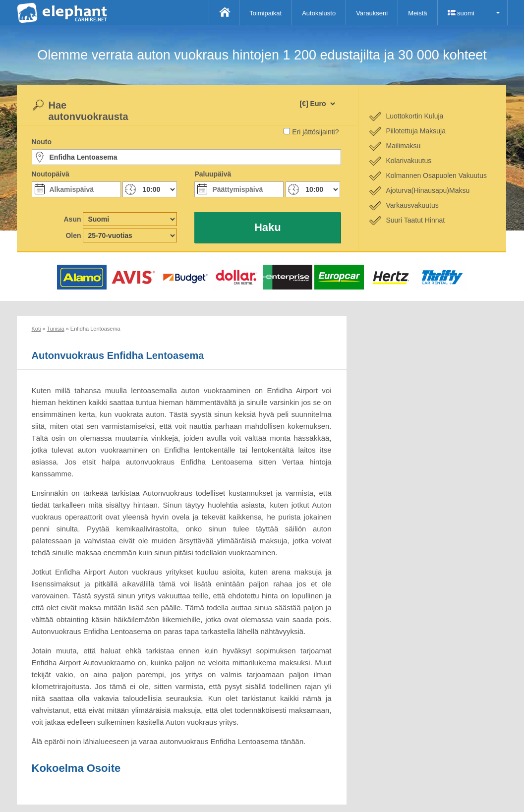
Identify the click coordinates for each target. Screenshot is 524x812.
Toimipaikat (265, 13)
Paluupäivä (213, 174)
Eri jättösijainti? (315, 132)
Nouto (42, 142)
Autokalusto (319, 13)
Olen (73, 235)
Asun (73, 219)
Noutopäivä (51, 174)
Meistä (417, 13)
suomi (461, 13)
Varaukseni (372, 13)
